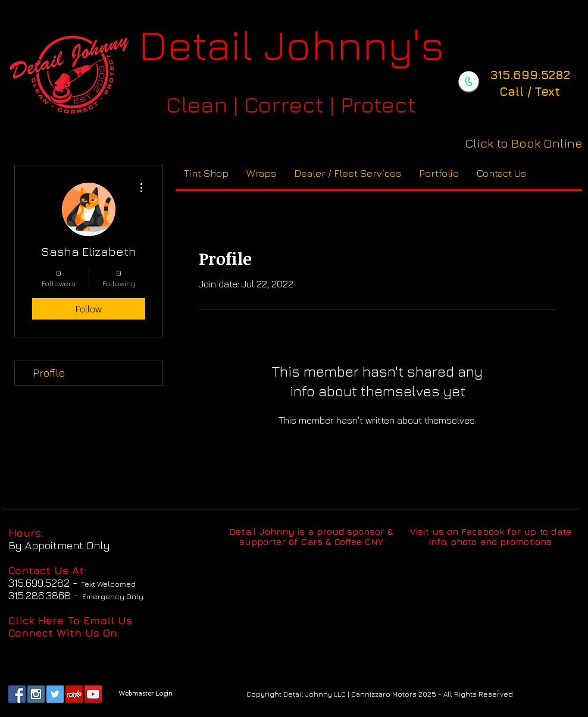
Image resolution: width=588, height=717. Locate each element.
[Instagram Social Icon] (36, 694)
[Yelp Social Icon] (74, 694)
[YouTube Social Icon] (93, 694)
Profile (49, 373)
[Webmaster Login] (145, 694)
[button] (348, 173)
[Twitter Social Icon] (55, 694)
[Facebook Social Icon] (17, 694)
